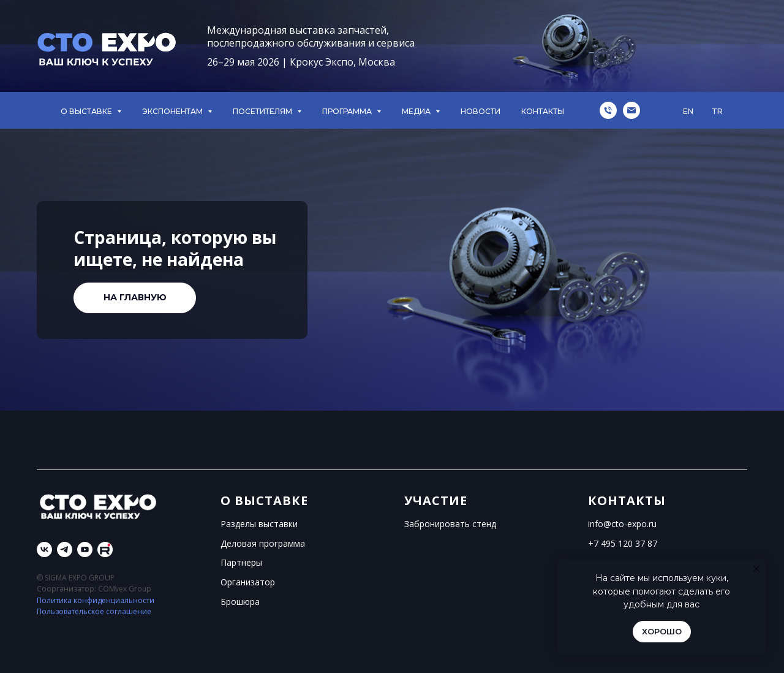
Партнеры (241, 562)
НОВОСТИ (481, 111)
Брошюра (240, 602)
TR (717, 111)
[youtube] (85, 549)
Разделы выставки (259, 524)
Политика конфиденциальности (96, 600)
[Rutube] (105, 549)
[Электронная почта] (631, 110)
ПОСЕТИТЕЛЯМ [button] (263, 111)
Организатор (248, 582)
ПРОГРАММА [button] (348, 111)
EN (688, 111)
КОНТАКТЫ (543, 111)
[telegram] (65, 549)
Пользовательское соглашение (94, 611)
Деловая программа (263, 543)
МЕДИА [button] (417, 111)
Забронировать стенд (450, 524)
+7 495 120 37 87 (623, 543)
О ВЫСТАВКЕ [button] (87, 111)
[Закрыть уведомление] (756, 569)
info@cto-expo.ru (622, 524)
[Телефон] (608, 110)
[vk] (44, 549)
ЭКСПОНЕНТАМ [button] (173, 111)
